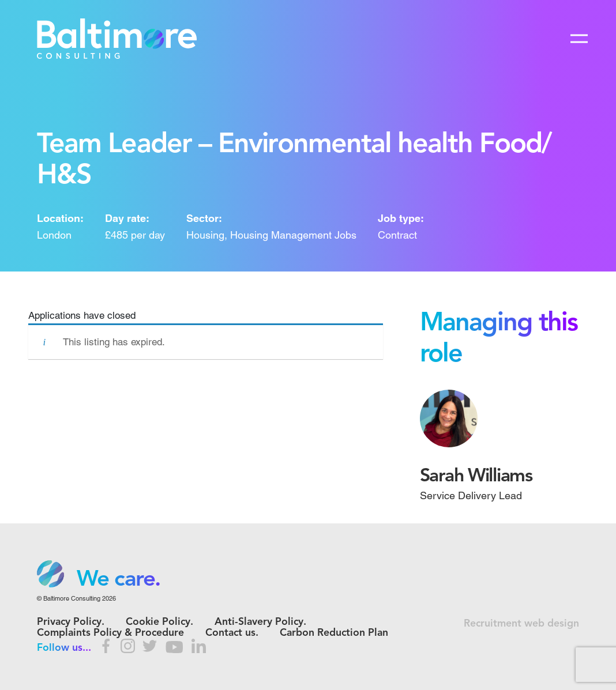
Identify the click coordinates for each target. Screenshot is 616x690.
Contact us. (232, 633)
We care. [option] (119, 580)
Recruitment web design (521, 624)
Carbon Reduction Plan (334, 633)
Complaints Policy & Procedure (110, 633)
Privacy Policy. (71, 622)
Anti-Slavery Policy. (260, 622)
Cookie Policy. (159, 622)
